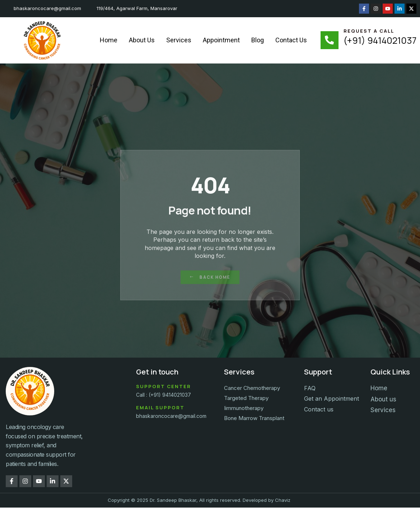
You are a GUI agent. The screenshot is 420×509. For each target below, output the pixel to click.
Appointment (221, 40)
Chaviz (283, 502)
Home (109, 40)
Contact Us (291, 40)
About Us (142, 40)
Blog (258, 40)
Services (179, 40)
